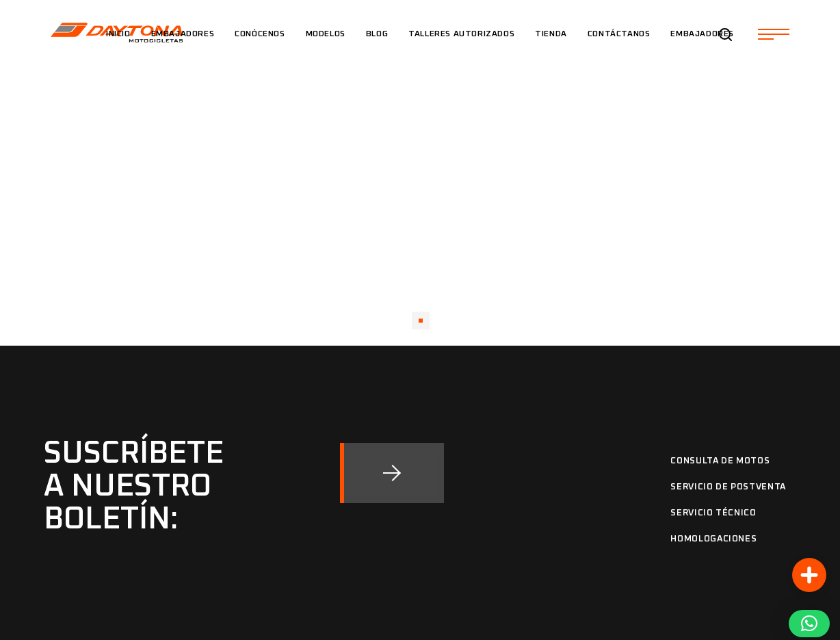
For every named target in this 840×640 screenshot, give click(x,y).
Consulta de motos (720, 461)
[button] (809, 624)
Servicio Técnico (713, 513)
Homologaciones (713, 539)
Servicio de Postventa (728, 487)
